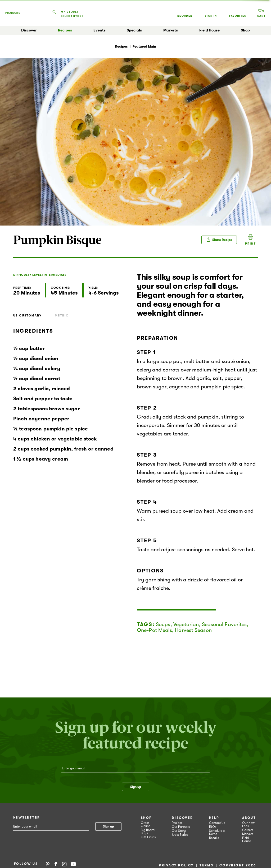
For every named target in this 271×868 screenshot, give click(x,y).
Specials (134, 30)
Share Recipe (219, 240)
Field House (209, 30)
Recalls (214, 838)
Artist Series (180, 835)
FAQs (213, 827)
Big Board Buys (148, 832)
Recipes (65, 30)
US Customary (28, 316)
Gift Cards (148, 837)
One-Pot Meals (154, 630)
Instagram (64, 864)
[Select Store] (74, 16)
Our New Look (248, 824)
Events (100, 30)
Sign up (136, 787)
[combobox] (16, 15)
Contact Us (217, 823)
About (249, 818)
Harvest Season (193, 630)
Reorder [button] (185, 10)
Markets (171, 30)
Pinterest (48, 864)
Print (250, 244)
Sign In (211, 13)
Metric (62, 316)
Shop (245, 30)
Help (214, 818)
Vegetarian (186, 624)
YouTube (73, 864)
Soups (163, 624)
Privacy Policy (176, 865)
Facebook (56, 864)
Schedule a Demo (217, 832)
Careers (248, 830)
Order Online (146, 824)
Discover (29, 30)
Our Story (179, 831)
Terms (206, 865)
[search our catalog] (54, 12)
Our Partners (181, 827)
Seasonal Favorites (224, 624)
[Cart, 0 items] (261, 13)
